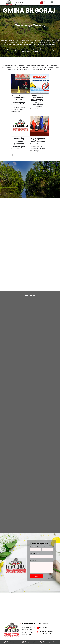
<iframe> (30, 603)
